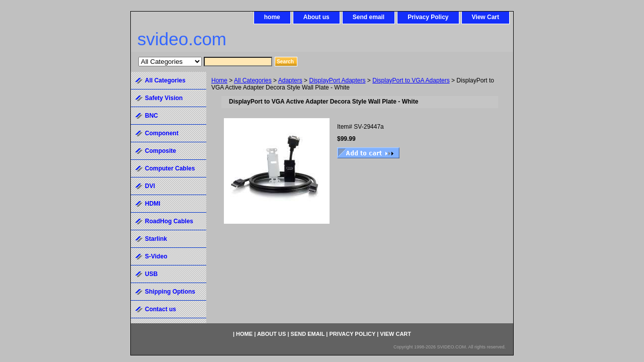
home (272, 17)
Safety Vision (164, 98)
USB (151, 274)
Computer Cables (170, 168)
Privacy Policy (428, 17)
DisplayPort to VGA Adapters (411, 80)
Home (219, 80)
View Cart (486, 17)
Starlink (156, 239)
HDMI (153, 204)
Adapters (290, 80)
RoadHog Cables (169, 221)
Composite (160, 151)
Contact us (160, 309)
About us (316, 17)
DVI (150, 186)
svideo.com (182, 39)
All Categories (253, 80)
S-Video (156, 256)
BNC (151, 116)
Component (162, 133)
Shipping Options (170, 292)
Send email (369, 17)
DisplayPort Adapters (337, 80)
